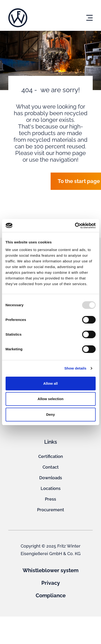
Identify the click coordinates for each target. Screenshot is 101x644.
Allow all (50, 383)
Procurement (51, 510)
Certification (51, 456)
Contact (51, 467)
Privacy (51, 583)
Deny (50, 414)
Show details (75, 368)
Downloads (51, 478)
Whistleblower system (50, 570)
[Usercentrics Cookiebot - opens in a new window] (75, 226)
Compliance (51, 595)
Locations (51, 488)
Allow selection (50, 399)
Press (50, 499)
